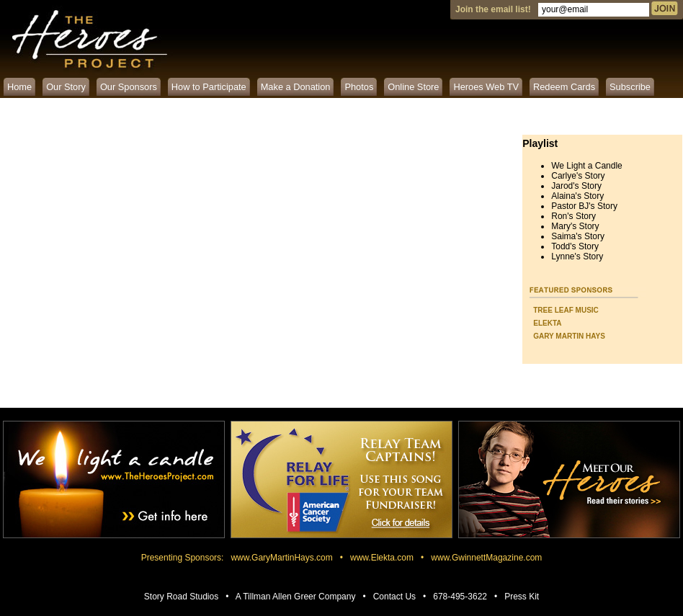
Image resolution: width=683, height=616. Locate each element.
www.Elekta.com (382, 558)
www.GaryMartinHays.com (281, 558)
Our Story (66, 87)
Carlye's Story (578, 176)
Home (19, 87)
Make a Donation (296, 87)
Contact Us (394, 597)
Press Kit (522, 597)
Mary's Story (575, 226)
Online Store (413, 87)
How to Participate (209, 87)
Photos (359, 87)
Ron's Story (573, 216)
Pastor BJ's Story (584, 206)
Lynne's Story (577, 256)
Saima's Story (578, 236)
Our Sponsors (129, 87)
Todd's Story (575, 246)
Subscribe (630, 87)
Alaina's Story (577, 196)
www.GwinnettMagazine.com (486, 558)
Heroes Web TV (486, 87)
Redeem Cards (564, 87)
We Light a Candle (587, 166)
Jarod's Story (576, 186)
